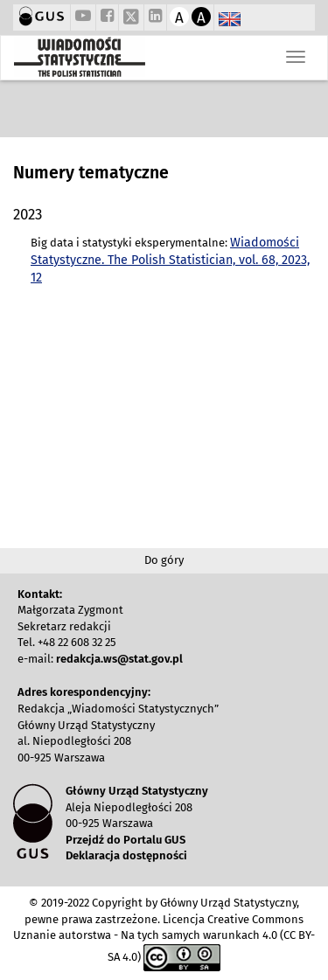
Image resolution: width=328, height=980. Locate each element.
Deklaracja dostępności (126, 855)
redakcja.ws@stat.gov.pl (119, 659)
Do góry (164, 560)
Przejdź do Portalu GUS (126, 840)
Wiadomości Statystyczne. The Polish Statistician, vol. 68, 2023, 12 (170, 261)
